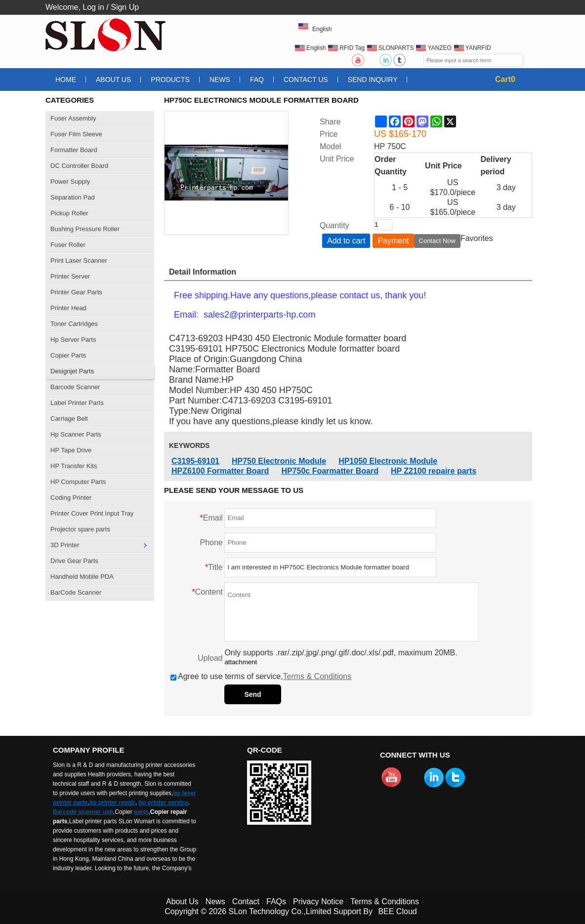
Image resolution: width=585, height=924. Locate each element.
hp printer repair (112, 803)
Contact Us (306, 80)
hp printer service (163, 803)
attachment (241, 662)
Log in (93, 7)
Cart (505, 79)
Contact (246, 902)
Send (252, 694)
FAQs (276, 902)
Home (66, 80)
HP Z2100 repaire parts (434, 471)
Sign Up (125, 7)
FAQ (257, 80)
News (220, 80)
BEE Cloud (397, 911)
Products (170, 80)
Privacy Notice (318, 902)
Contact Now (437, 241)
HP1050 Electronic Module (388, 461)
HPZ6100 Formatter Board (220, 471)
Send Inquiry (373, 80)
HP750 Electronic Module (279, 461)
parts (141, 812)
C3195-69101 (195, 461)
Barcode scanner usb (83, 812)
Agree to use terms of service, (261, 676)
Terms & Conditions (317, 676)
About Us (113, 80)
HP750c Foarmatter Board (330, 471)
